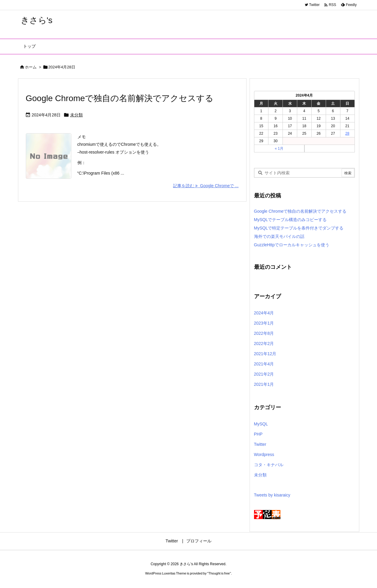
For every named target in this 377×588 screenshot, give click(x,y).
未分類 (76, 115)
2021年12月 (265, 354)
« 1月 (279, 148)
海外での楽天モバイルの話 (279, 236)
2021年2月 (264, 374)
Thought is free (219, 573)
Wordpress (264, 454)
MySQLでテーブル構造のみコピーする (290, 220)
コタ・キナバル (269, 465)
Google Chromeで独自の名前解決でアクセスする (120, 98)
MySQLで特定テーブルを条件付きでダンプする (299, 228)
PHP (258, 434)
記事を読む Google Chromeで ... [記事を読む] (206, 186)
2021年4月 (264, 364)
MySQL (261, 424)
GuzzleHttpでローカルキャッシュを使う (292, 245)
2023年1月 (264, 323)
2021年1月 (264, 384)
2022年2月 (264, 343)
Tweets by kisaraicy (272, 495)
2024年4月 (264, 313)
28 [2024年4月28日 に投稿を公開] (347, 133)
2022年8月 (264, 333)
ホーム (31, 67)
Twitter (260, 444)
